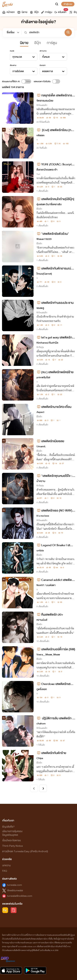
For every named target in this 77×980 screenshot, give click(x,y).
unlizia (40, 551)
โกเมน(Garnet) (44, 274)
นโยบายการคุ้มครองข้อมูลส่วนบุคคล (12, 833)
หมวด (12, 51)
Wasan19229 (44, 239)
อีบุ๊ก (34, 12)
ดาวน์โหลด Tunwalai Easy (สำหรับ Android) (25, 851)
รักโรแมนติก (42, 105)
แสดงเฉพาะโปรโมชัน (42, 81)
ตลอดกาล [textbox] (47, 71)
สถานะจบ (43, 51)
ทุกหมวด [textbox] (17, 57)
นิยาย (22, 12)
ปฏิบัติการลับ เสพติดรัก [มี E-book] (56, 718)
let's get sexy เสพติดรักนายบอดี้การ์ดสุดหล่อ (55, 337)
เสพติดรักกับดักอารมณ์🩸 (54, 268)
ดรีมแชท (61, 11)
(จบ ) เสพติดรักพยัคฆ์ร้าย (55, 372)
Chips (40, 758)
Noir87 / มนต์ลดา (46, 585)
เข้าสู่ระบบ (68, 4)
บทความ (6, 865)
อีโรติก (39, 209)
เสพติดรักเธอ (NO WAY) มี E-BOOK (56, 511)
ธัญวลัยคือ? (8, 827)
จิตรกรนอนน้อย (45, 101)
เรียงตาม (13, 65)
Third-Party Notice (12, 846)
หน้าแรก (8, 12)
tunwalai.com (15, 885)
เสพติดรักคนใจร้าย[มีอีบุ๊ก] (55, 199)
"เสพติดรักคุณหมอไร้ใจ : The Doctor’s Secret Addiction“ (56, 476)
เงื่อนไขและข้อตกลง (11, 840)
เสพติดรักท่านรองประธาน (55, 303)
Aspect (40, 412)
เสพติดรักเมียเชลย (50, 441)
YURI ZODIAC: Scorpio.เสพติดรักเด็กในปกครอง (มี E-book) (56, 164)
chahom (41, 724)
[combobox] (24, 57)
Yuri (38, 174)
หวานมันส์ (42, 620)
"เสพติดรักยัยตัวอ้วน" (53, 234)
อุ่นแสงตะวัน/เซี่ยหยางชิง (49, 204)
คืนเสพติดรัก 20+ (50, 615)
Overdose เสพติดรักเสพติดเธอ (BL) (56, 684)
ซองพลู (40, 308)
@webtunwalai (15, 890)
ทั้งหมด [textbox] (46, 57)
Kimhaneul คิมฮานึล (47, 343)
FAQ (5, 871)
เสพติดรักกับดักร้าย (51, 753)
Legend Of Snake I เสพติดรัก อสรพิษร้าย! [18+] (55, 545)
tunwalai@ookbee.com (20, 896)
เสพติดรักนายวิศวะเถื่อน (54, 407)
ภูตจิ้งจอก (42, 689)
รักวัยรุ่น (40, 347)
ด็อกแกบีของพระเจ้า (47, 170)
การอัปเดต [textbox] (18, 71)
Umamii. (41, 446)
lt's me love (43, 516)
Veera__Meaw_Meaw (48, 655)
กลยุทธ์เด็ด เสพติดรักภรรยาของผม (55, 95)
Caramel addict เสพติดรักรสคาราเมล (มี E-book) (55, 580)
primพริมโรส (43, 377)
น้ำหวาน (41, 481)
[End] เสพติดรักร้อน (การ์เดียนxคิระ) (56, 130)
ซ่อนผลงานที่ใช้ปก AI (11, 81)
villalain (41, 135)
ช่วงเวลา (43, 65)
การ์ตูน (47, 12)
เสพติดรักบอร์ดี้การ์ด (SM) (56, 649)
